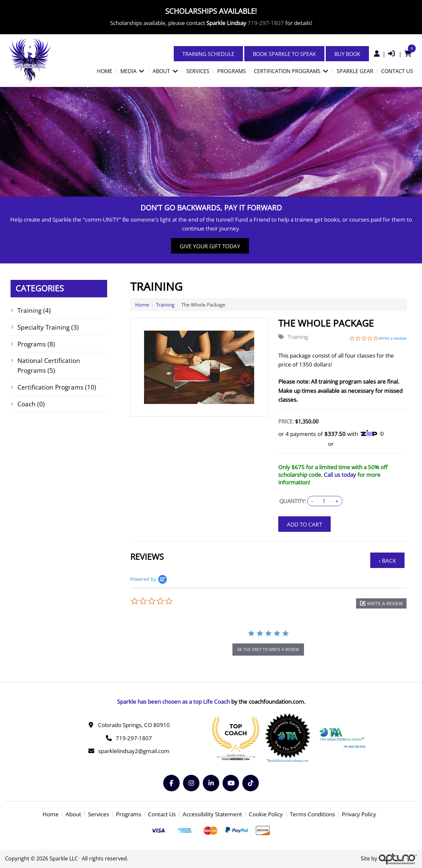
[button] (381, 603)
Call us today (340, 475)
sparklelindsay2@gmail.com (134, 751)
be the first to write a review (268, 650)
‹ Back (387, 561)
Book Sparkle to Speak (284, 54)
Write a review (393, 338)
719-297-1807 (266, 23)
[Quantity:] (324, 501)
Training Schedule (208, 54)
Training (165, 305)
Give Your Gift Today (210, 246)
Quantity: (293, 501)
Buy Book (347, 54)
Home (142, 305)
